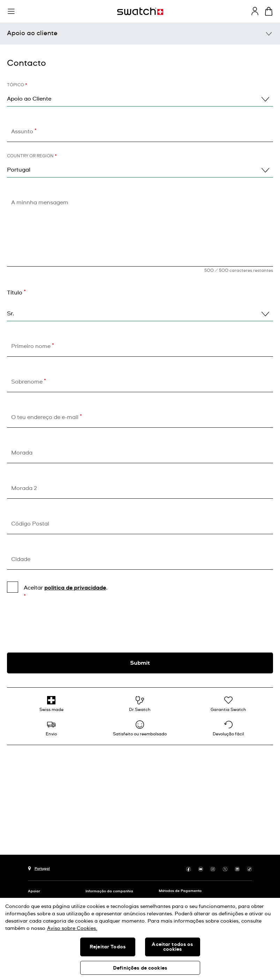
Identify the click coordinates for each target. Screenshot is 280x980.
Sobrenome (29, 631)
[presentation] (140, 875)
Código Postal (30, 773)
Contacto (27, 313)
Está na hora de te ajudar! (140, 276)
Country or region (32, 406)
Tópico (17, 335)
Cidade (21, 809)
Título (16, 542)
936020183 (23, 231)
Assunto (24, 381)
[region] (140, 939)
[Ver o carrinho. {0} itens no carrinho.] (269, 11)
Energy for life (46, 168)
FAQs (32, 93)
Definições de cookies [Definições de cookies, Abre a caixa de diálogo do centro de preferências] (140, 968)
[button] (11, 11)
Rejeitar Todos (108, 947)
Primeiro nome (33, 596)
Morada (22, 702)
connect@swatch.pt (34, 251)
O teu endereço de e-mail (47, 667)
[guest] (255, 11)
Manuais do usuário (55, 56)
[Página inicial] (140, 11)
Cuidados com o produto (63, 112)
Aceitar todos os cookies (172, 947)
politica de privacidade (75, 837)
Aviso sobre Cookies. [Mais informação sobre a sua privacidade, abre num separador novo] (72, 928)
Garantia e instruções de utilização (79, 131)
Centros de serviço (53, 74)
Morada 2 (24, 738)
